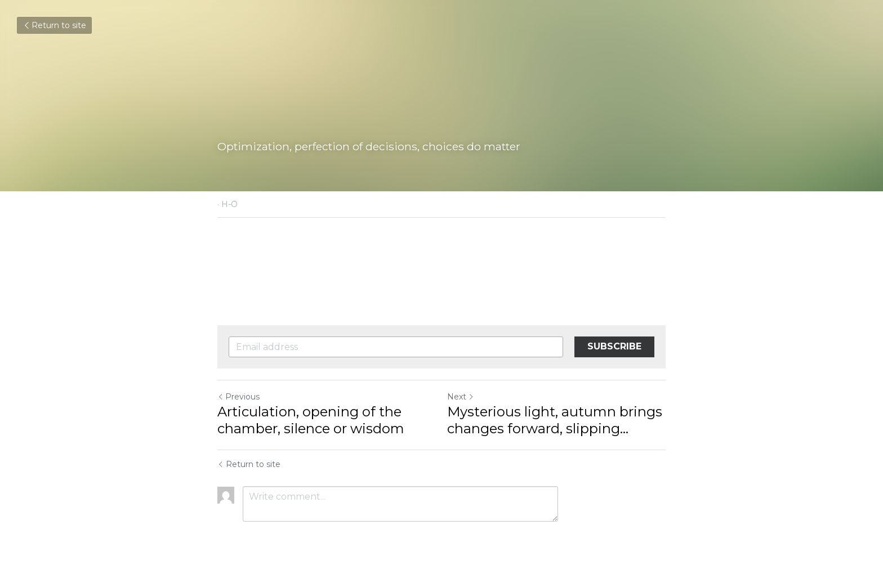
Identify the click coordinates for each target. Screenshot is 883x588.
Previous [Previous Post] (238, 397)
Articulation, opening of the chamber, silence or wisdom (311, 420)
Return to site (54, 25)
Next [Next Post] (461, 397)
